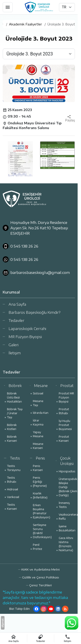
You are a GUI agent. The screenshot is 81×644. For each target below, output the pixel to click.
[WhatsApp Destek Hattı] (72, 623)
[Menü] (8, 7)
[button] (39, 585)
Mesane (41, 386)
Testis (15, 458)
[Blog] (65, 609)
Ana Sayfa (17, 304)
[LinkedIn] (58, 609)
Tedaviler (16, 321)
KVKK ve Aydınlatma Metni (40, 569)
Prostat (67, 386)
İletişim (15, 353)
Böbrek (15, 386)
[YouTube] (51, 609)
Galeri (13, 345)
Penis (40, 458)
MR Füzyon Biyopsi (25, 337)
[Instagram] (44, 609)
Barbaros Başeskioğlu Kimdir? (34, 312)
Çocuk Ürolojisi (67, 461)
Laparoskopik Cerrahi (27, 329)
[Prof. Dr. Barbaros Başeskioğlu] (39, 7)
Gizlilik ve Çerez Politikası (40, 577)
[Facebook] (36, 609)
